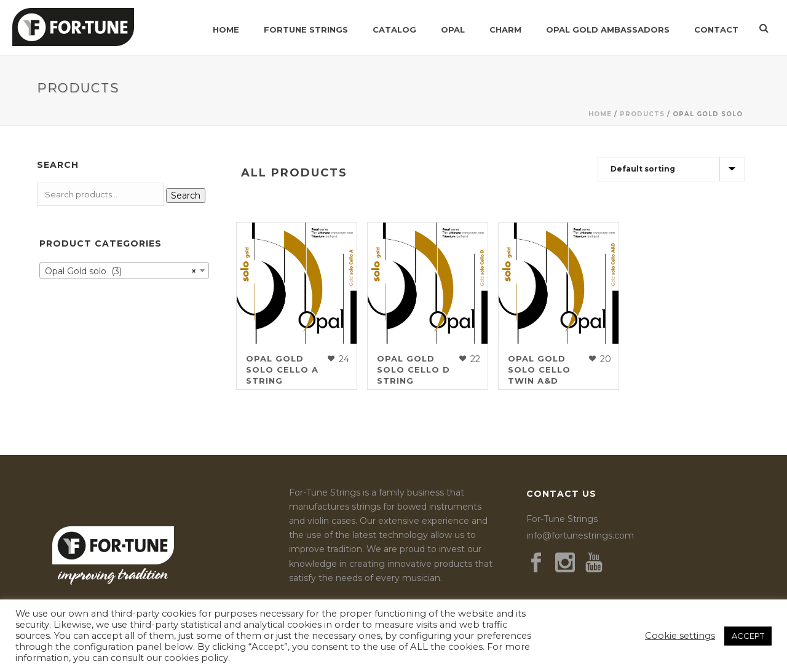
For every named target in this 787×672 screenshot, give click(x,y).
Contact (716, 30)
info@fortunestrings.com (580, 536)
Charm (505, 30)
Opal (453, 30)
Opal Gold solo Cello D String (413, 370)
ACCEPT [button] (748, 636)
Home (226, 30)
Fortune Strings (306, 30)
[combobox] (124, 271)
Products (642, 114)
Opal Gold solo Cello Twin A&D (539, 370)
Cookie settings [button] (680, 636)
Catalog (394, 30)
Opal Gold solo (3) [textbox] (121, 271)
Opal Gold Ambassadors (608, 30)
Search (186, 196)
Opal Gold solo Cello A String (282, 370)
